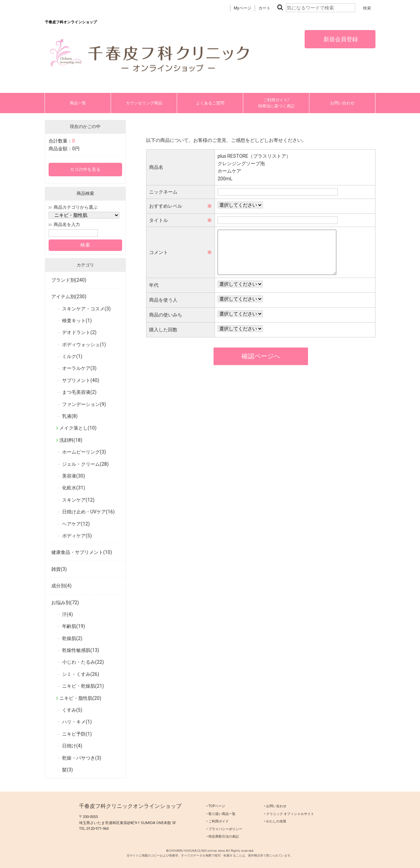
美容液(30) (74, 476)
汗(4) (67, 614)
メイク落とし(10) (78, 428)
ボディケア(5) (77, 536)
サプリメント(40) (81, 380)
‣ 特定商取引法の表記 (223, 836)
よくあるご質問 (210, 103)
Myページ (243, 8)
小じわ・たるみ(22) (83, 662)
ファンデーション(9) (84, 404)
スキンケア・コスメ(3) (86, 309)
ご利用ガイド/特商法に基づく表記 (276, 103)
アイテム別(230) (69, 297)
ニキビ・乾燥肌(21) (83, 686)
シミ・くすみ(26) (81, 674)
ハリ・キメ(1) (77, 722)
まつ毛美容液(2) (79, 392)
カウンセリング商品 (144, 103)
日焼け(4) (72, 746)
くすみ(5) (72, 710)
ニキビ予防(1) (77, 734)
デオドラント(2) (79, 332)
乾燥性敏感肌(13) (81, 650)
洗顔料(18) (71, 440)
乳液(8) (70, 416)
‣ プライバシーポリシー (224, 829)
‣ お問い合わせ (275, 806)
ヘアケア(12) (76, 524)
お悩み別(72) (65, 603)
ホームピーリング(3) (84, 452)
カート (264, 8)
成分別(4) (61, 586)
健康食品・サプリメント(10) (82, 552)
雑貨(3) (59, 569)
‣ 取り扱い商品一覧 (221, 814)
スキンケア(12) (78, 500)
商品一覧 (78, 103)
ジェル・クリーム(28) (85, 464)
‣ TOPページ (216, 806)
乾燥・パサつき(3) (82, 758)
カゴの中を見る (85, 169)
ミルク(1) (72, 356)
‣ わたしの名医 (275, 821)
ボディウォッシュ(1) (84, 344)
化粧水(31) (74, 488)
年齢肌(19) (74, 626)
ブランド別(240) (69, 280)
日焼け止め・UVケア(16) (88, 512)
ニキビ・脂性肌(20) (80, 698)
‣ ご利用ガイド (218, 821)
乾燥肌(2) (72, 638)
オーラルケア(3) (79, 368)
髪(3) (67, 770)
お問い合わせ (342, 103)
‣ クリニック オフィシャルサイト (289, 814)
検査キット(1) (77, 321)
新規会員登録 (340, 39)
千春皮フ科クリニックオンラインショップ (130, 806)
